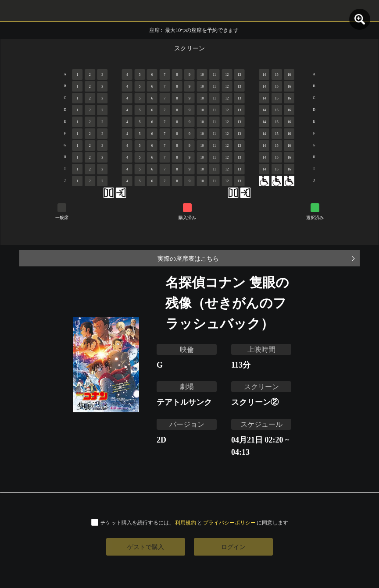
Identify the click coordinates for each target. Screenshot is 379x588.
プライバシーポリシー (229, 522)
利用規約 (186, 522)
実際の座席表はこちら (188, 258)
